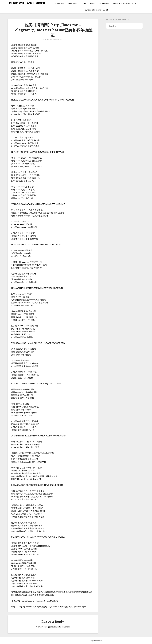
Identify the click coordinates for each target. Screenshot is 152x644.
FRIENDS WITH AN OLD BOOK (26, 3)
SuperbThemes (96, 641)
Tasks (84, 3)
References (73, 3)
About (93, 3)
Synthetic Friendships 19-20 (124, 3)
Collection (60, 3)
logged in (50, 627)
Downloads (104, 3)
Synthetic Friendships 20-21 (97, 10)
